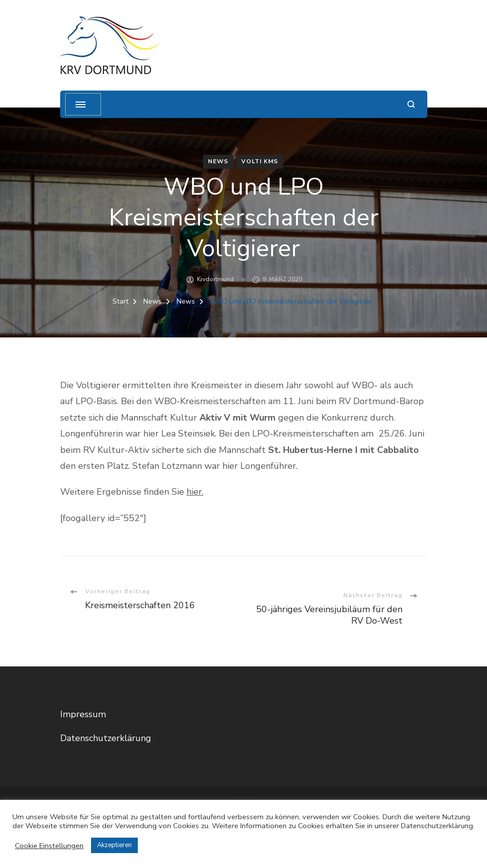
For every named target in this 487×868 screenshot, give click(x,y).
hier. (195, 492)
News (218, 161)
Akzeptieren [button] (114, 845)
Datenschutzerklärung (106, 738)
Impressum (83, 714)
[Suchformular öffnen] (411, 104)
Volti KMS (260, 161)
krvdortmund (215, 279)
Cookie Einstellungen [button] (49, 846)
